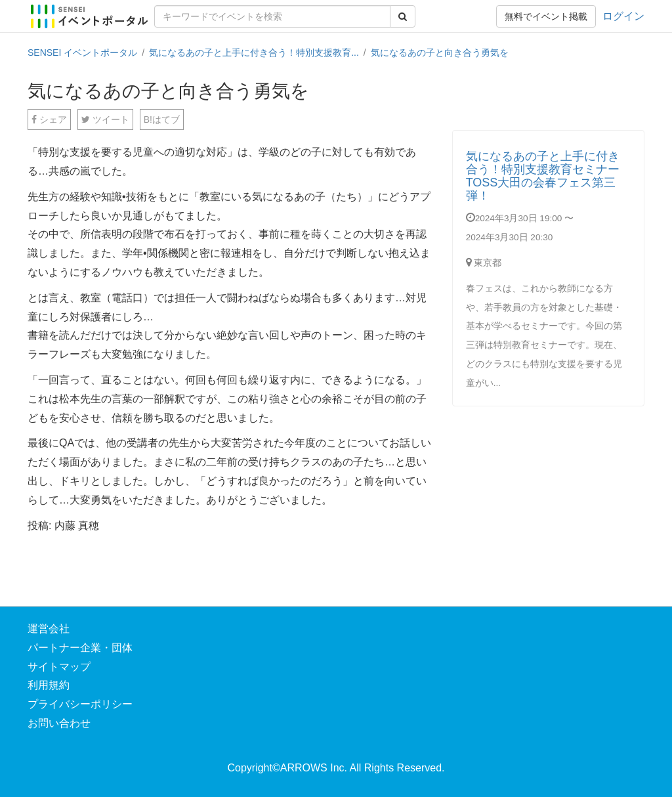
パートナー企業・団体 (80, 648)
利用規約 (49, 685)
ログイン (623, 16)
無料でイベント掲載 (546, 16)
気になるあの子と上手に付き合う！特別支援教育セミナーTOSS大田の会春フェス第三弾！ (543, 176)
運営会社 (49, 629)
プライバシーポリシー (80, 704)
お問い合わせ (59, 723)
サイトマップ (59, 667)
